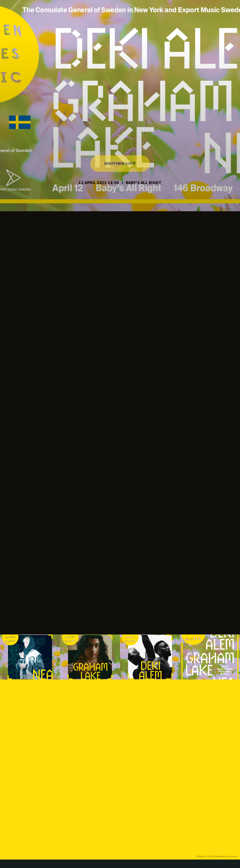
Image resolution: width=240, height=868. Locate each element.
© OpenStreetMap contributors (223, 857)
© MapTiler (202, 857)
